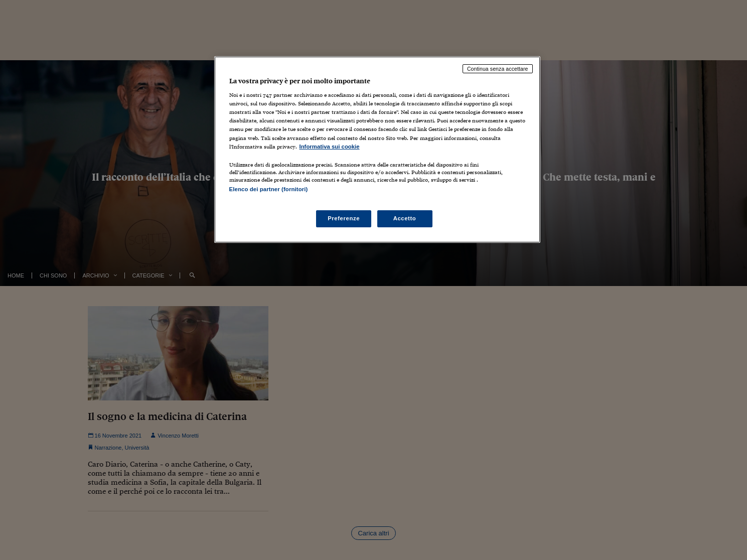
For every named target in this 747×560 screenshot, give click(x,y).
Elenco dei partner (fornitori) (269, 189)
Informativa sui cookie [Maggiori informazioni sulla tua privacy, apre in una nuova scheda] (330, 147)
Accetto (405, 218)
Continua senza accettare (498, 69)
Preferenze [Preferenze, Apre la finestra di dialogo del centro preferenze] (344, 218)
